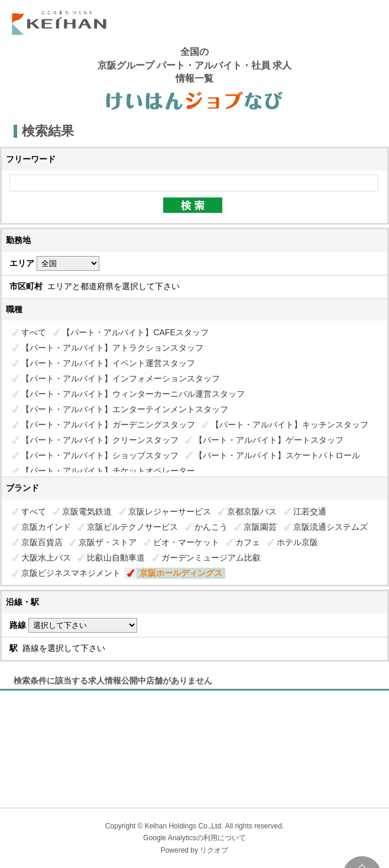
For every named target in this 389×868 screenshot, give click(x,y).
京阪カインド (46, 527)
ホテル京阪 (297, 542)
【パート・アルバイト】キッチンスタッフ (290, 425)
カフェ (248, 542)
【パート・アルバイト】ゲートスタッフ (269, 440)
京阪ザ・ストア (108, 542)
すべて (34, 332)
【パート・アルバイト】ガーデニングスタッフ (108, 425)
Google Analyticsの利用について (194, 838)
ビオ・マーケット (186, 542)
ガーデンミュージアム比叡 (211, 558)
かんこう (211, 527)
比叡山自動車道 (116, 558)
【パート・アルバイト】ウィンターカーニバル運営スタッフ (133, 394)
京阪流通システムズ (330, 527)
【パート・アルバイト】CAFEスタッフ (135, 332)
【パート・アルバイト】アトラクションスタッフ (112, 348)
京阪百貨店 (42, 542)
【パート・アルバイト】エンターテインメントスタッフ (125, 409)
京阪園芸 (260, 527)
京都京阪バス (252, 511)
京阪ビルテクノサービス (132, 527)
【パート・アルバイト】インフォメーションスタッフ (121, 378)
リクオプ (214, 850)
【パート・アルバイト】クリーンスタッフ (100, 440)
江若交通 (310, 511)
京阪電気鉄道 (87, 511)
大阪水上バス (46, 558)
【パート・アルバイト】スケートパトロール (277, 455)
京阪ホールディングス (181, 573)
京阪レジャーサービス (170, 511)
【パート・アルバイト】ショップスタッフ (100, 455)
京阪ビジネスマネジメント (71, 573)
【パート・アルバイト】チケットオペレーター (108, 471)
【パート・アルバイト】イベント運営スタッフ (108, 363)
